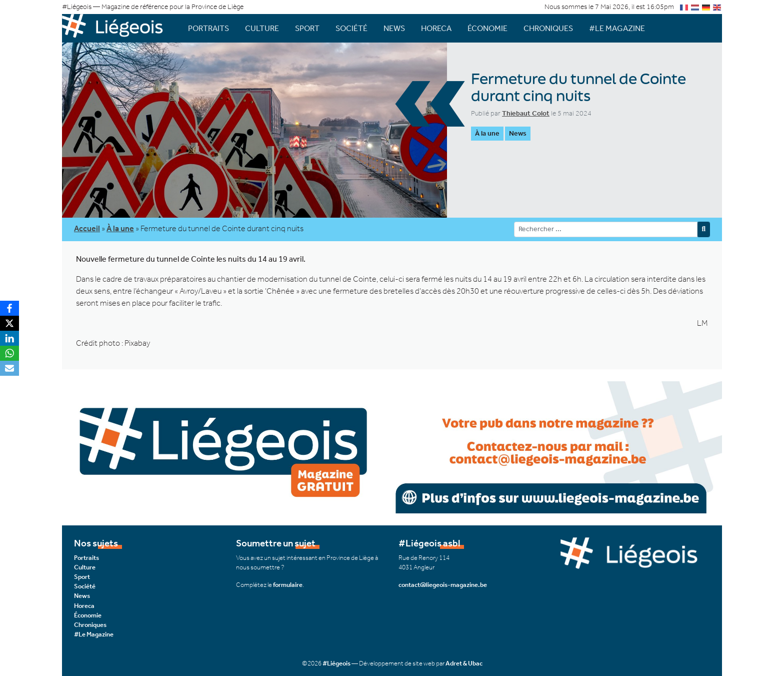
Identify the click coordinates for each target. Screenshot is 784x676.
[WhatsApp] (9, 353)
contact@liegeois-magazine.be (443, 585)
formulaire (288, 585)
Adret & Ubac (464, 663)
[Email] (9, 368)
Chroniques (548, 28)
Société (351, 28)
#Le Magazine (617, 28)
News (394, 28)
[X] (9, 323)
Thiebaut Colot (526, 113)
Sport (307, 28)
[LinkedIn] (9, 338)
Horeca (436, 28)
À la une (487, 133)
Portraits (208, 28)
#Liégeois (336, 663)
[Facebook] (9, 308)
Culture (262, 28)
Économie (487, 28)
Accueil (87, 228)
